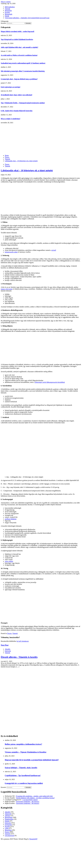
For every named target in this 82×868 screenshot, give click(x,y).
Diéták (7, 16)
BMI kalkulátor (10, 7)
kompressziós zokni (11, 252)
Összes (7, 164)
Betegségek (9, 14)
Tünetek (7, 9)
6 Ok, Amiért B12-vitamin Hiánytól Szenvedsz (17, 111)
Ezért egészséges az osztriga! (11, 87)
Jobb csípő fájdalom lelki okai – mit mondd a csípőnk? (19, 47)
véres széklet (9, 561)
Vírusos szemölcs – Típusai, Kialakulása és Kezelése (26, 752)
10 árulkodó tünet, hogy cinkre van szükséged (16, 95)
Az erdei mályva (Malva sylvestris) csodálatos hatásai (19, 55)
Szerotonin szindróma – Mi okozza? (28, 802)
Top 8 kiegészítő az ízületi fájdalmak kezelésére (17, 39)
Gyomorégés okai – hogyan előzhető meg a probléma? (19, 79)
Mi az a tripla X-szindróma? (11, 119)
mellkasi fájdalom (11, 519)
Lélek (7, 828)
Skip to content (6, 2)
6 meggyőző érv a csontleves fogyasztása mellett (24, 783)
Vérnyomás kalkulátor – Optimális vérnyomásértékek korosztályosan (27, 18)
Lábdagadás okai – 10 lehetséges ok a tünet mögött (27, 170)
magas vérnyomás (7, 289)
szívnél (54, 250)
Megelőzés (8, 11)
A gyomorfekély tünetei (30, 800)
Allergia (7, 816)
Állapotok (8, 814)
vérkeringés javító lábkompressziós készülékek (50, 382)
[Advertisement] (41, 139)
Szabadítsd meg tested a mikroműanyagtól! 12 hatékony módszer (23, 63)
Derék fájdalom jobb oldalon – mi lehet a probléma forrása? (35, 798)
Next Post (5, 645)
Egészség (8, 651)
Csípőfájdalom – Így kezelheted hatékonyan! (23, 775)
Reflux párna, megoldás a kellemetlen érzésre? (23, 744)
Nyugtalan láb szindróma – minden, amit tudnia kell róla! (34, 796)
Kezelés (7, 12)
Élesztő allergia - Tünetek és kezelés (19, 657)
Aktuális (8, 649)
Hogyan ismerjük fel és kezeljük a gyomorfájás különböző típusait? (32, 760)
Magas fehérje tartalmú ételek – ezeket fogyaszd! (18, 31)
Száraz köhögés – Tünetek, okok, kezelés (21, 768)
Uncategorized (9, 836)
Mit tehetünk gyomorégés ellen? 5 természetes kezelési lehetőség (23, 71)
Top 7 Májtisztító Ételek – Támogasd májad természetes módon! (23, 103)
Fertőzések (8, 825)
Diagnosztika (9, 819)
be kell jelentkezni (23, 641)
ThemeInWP (33, 839)
